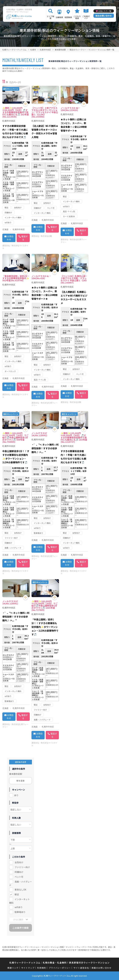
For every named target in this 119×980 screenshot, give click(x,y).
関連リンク (13, 968)
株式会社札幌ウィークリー (74, 241)
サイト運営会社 (81, 968)
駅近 (17, 894)
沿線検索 (59, 17)
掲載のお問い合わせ (102, 968)
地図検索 (68, 17)
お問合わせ (10, 238)
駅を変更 (21, 781)
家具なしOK (20, 890)
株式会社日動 (46, 236)
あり (16, 795)
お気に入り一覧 (105, 11)
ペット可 (19, 877)
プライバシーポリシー (60, 968)
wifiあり (19, 907)
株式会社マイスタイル (15, 247)
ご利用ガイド (86, 17)
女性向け (19, 862)
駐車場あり (20, 912)
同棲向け (19, 872)
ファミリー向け (22, 867)
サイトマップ (28, 968)
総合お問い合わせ (104, 16)
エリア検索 (51, 17)
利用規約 (42, 968)
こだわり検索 (77, 17)
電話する (25, 238)
